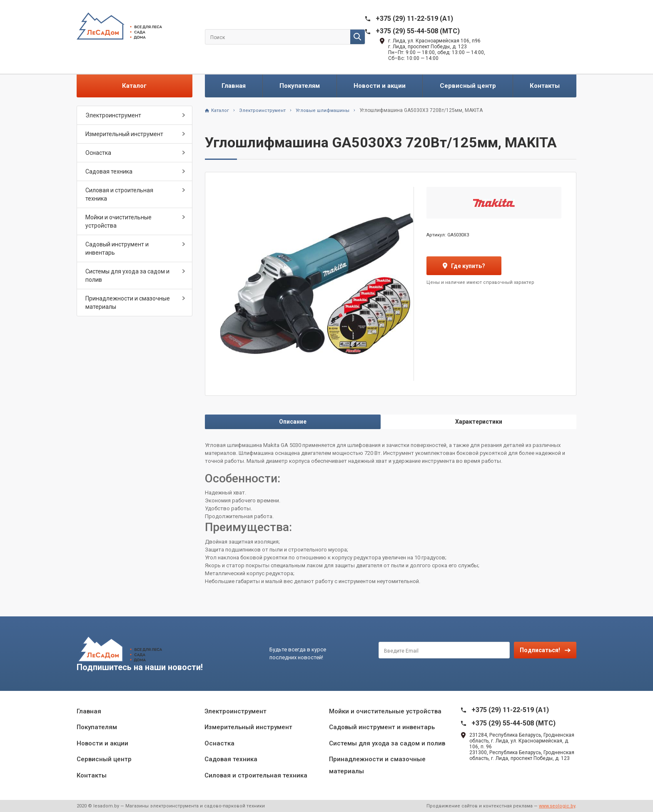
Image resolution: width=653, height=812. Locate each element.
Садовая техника (109, 171)
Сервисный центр (468, 86)
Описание (293, 422)
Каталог (134, 86)
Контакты (545, 86)
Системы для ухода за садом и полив (127, 276)
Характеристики (479, 422)
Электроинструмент (113, 115)
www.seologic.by (557, 806)
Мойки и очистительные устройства (118, 221)
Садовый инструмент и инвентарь (117, 248)
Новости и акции (380, 86)
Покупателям (300, 86)
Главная (234, 86)
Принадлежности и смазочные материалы (128, 303)
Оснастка (98, 153)
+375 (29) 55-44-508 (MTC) (418, 31)
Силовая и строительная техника (119, 194)
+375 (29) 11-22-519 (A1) (414, 19)
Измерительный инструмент (124, 134)
